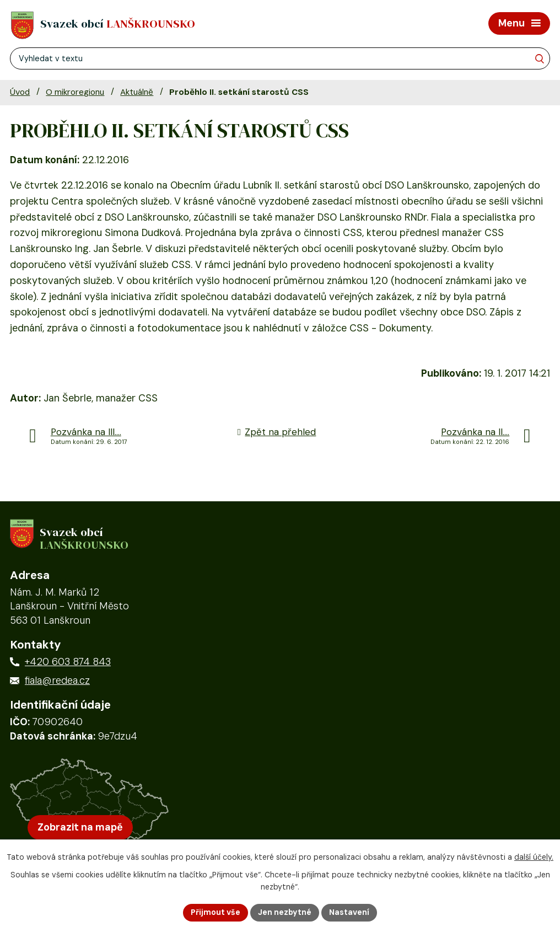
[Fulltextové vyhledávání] (280, 58)
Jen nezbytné (285, 912)
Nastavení (349, 912)
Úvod (20, 92)
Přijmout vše (216, 912)
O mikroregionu (75, 92)
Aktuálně (137, 92)
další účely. (534, 857)
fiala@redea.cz (57, 681)
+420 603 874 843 (68, 662)
